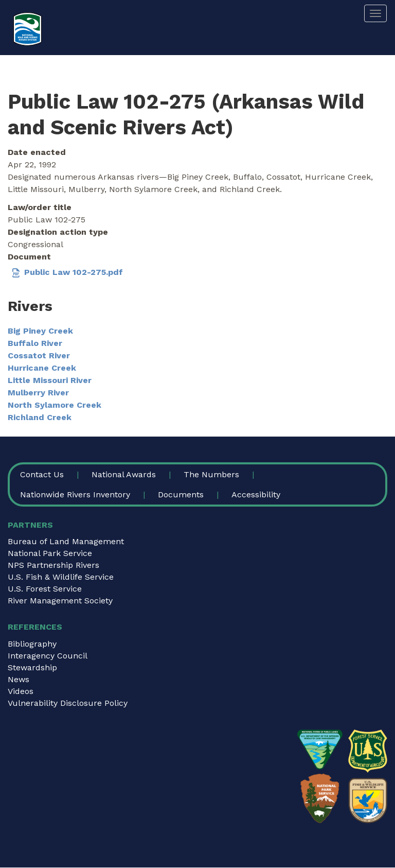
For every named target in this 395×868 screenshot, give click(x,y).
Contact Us (42, 474)
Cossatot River (39, 355)
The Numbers (211, 474)
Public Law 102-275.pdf (74, 272)
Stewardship (32, 667)
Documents (181, 494)
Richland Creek (40, 417)
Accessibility (256, 494)
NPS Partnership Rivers (53, 565)
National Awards (124, 474)
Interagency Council (48, 656)
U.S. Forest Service (45, 589)
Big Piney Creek (40, 331)
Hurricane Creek (42, 368)
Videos (21, 691)
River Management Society (60, 601)
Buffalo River (35, 343)
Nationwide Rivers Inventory (75, 494)
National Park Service (50, 553)
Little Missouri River (50, 380)
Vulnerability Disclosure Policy (68, 703)
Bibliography (32, 644)
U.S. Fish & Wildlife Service (61, 577)
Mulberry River (38, 393)
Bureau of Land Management (66, 541)
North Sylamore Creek (55, 405)
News (19, 679)
